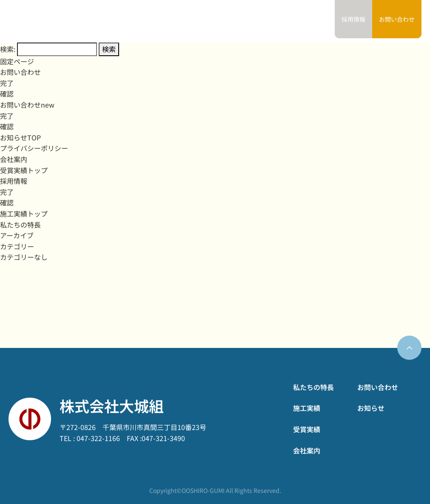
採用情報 (14, 181)
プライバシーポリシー (34, 148)
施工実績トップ (24, 214)
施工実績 (217, 21)
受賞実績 (250, 21)
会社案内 (282, 21)
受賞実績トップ (24, 170)
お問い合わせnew (27, 105)
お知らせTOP (20, 137)
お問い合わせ (397, 19)
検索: (8, 49)
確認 (7, 94)
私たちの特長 (179, 21)
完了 (7, 83)
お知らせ (314, 21)
